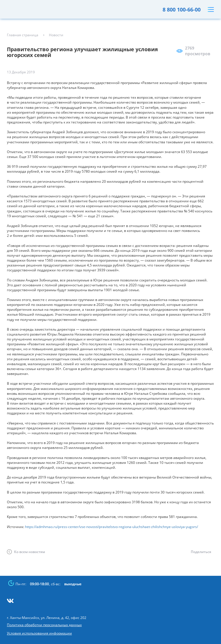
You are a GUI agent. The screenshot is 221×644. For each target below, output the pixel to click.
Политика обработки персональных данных (44, 625)
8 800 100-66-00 (182, 9)
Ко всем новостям (29, 552)
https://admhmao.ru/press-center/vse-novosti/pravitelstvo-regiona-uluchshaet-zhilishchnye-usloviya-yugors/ (112, 527)
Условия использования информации (39, 633)
